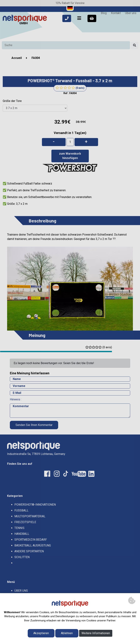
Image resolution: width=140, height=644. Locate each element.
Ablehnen (67, 633)
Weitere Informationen (96, 633)
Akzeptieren (41, 633)
